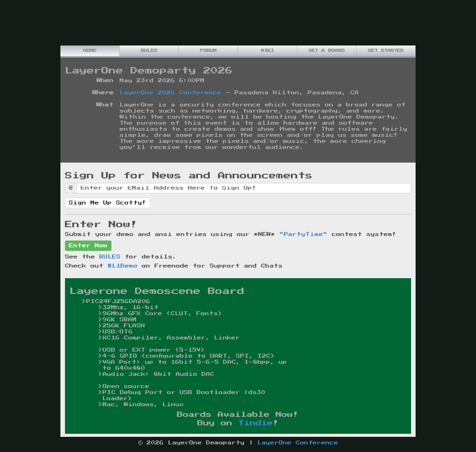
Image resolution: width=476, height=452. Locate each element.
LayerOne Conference (298, 443)
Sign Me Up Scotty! (108, 203)
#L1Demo (123, 266)
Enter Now (88, 246)
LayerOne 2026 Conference (171, 93)
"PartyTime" (303, 234)
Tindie (256, 423)
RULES (110, 257)
